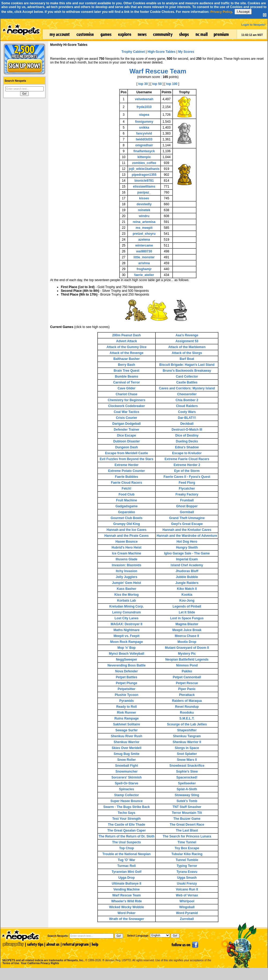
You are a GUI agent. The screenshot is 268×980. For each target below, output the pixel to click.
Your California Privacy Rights (40, 963)
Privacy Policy (221, 12)
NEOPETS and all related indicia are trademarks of (43, 955)
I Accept (243, 12)
